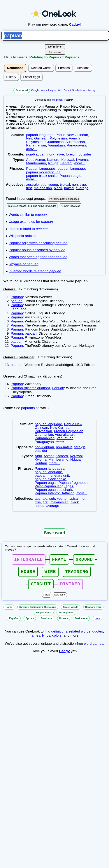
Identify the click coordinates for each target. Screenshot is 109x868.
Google (35, 90)
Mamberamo (36, 163)
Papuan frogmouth (73, 483)
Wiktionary (58, 100)
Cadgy (74, 24)
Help (48, 598)
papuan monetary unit (43, 172)
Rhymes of (23, 264)
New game (60, 598)
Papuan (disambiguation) (30, 388)
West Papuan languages (54, 486)
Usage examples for (31, 222)
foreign (71, 154)
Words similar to (28, 215)
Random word (93, 610)
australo (32, 185)
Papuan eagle (70, 176)
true (83, 185)
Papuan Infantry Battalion (55, 493)
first (29, 188)
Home (9, 610)
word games (94, 647)
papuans (28, 408)
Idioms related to (28, 229)
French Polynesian (69, 431)
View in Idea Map (71, 206)
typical (65, 185)
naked (69, 188)
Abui (30, 160)
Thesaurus (55, 52)
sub (44, 185)
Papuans (72, 57)
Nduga (53, 163)
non (75, 185)
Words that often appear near (38, 257)
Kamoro (53, 160)
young (53, 185)
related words (80, 635)
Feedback (47, 622)
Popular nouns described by (37, 250)
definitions (59, 635)
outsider (85, 154)
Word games (66, 616)
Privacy (64, 622)
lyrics (46, 639)
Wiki (60, 90)
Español (14, 622)
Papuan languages (41, 168)
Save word (22, 90)
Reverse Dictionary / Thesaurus (38, 610)
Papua (54, 57)
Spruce (30, 622)
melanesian (43, 188)
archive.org (89, 90)
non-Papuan (36, 154)
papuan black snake (42, 176)
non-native (56, 154)
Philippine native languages (64, 199)
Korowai (68, 160)
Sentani (66, 163)
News (44, 90)
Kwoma (82, 160)
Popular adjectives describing (38, 243)
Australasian (75, 142)
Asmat (40, 160)
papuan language (40, 135)
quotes (98, 635)
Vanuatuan (56, 145)
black (58, 188)
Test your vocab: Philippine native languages (32, 206)
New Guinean (37, 138)
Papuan (17, 297)
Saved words (71, 610)
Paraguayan (76, 145)
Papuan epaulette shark (53, 490)
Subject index (44, 616)
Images (52, 90)
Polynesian (58, 138)
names (35, 639)
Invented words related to (35, 271)
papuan (17, 301)
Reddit (67, 90)
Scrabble (77, 90)
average (82, 188)
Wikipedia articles (22, 236)
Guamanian (55, 142)
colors (57, 639)
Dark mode (81, 622)
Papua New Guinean (72, 135)
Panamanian (36, 145)
